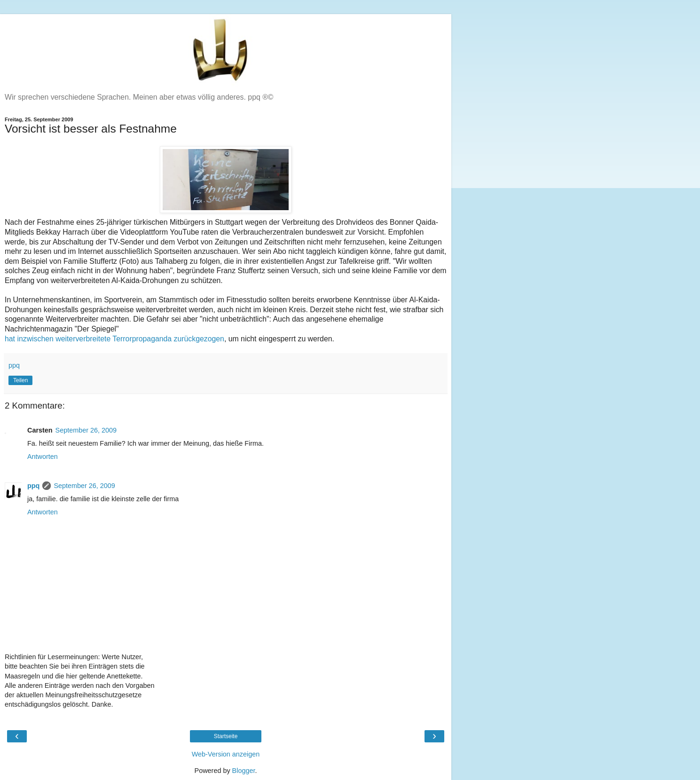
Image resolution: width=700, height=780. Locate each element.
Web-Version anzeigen (226, 754)
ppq (33, 486)
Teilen (20, 380)
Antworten (43, 457)
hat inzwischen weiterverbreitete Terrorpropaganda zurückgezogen (114, 339)
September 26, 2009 (86, 430)
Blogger (244, 771)
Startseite (226, 736)
